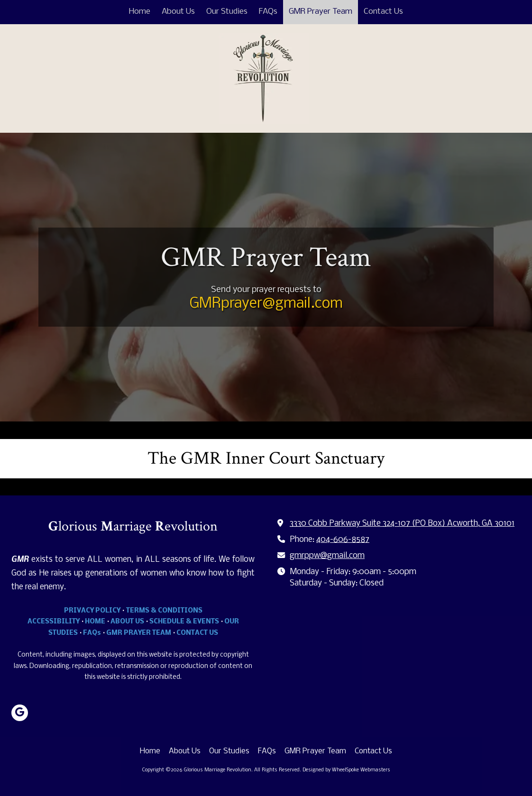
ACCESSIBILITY (54, 622)
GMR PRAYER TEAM (139, 633)
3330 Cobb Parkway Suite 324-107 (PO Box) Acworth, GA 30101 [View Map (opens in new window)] (402, 524)
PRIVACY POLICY (92, 611)
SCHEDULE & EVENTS (184, 622)
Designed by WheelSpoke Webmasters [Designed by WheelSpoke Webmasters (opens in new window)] (346, 770)
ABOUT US (127, 622)
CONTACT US (197, 633)
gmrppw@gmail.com (327, 556)
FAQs (92, 633)
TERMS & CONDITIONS (164, 611)
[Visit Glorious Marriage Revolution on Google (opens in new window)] (20, 713)
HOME (95, 622)
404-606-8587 (343, 540)
